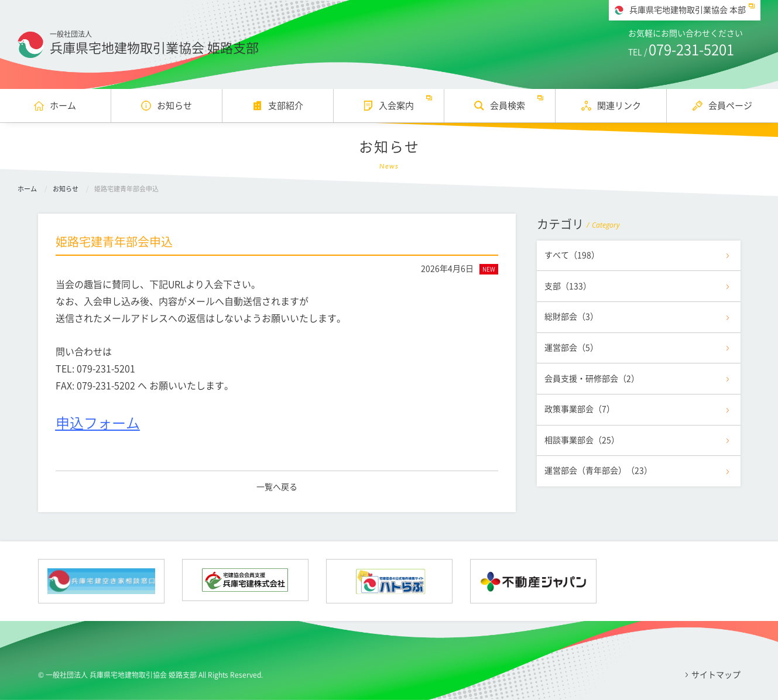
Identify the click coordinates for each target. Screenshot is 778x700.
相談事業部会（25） (582, 440)
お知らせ (174, 106)
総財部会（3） (571, 317)
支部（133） (568, 286)
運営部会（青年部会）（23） (598, 471)
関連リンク (619, 106)
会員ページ (730, 106)
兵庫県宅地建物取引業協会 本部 (688, 10)
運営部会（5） (571, 348)
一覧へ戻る (277, 487)
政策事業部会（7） (580, 409)
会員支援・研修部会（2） (592, 379)
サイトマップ (716, 675)
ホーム (63, 106)
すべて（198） (572, 255)
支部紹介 (286, 106)
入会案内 (396, 106)
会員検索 (508, 106)
